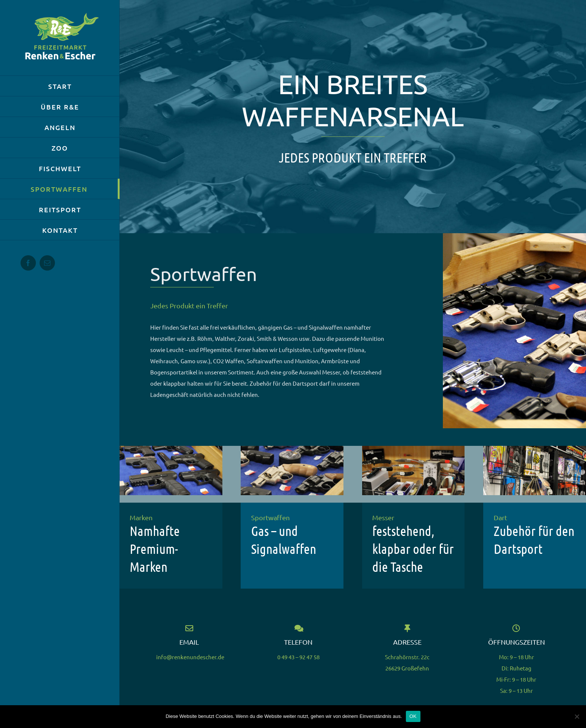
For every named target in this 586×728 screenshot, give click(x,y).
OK (413, 716)
